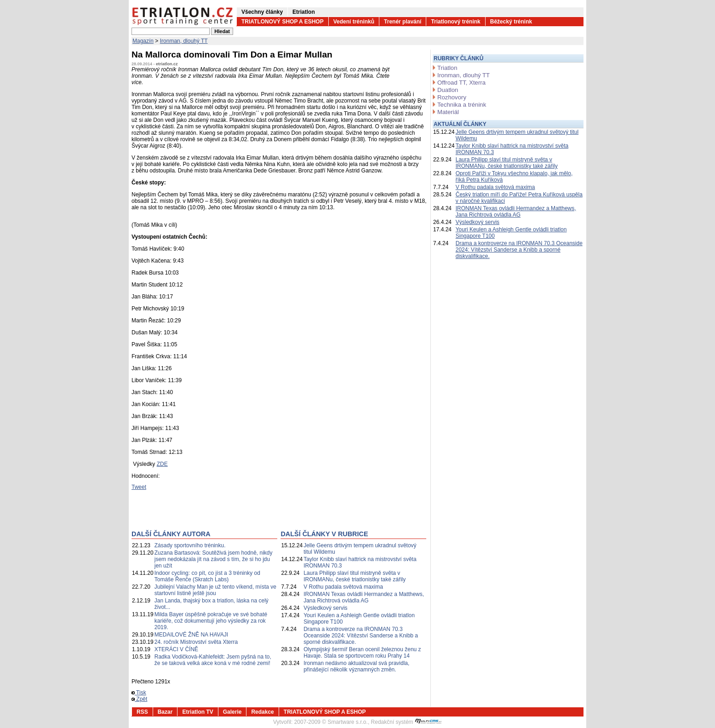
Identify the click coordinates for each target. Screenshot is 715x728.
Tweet (139, 487)
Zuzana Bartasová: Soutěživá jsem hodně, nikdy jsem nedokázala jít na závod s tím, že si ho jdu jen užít (214, 559)
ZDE (162, 464)
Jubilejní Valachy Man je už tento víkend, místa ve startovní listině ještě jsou (215, 590)
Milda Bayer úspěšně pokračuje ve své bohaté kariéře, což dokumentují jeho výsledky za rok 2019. (211, 621)
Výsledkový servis (325, 608)
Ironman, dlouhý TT (184, 41)
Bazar (165, 712)
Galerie (232, 712)
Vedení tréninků (354, 22)
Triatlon (447, 68)
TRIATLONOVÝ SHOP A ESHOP (283, 22)
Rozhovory (452, 97)
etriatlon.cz (167, 64)
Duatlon (448, 90)
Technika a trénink (462, 105)
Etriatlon (304, 12)
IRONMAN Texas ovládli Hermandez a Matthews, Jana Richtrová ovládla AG (364, 597)
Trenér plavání (403, 22)
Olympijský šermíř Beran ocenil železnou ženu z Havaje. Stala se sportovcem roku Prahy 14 (362, 653)
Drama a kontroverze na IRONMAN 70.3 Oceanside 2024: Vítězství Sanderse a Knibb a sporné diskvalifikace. (361, 636)
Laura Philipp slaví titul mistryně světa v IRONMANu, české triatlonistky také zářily (355, 576)
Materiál (448, 112)
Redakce (262, 712)
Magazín (143, 41)
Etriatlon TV (197, 712)
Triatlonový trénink (455, 22)
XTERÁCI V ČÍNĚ (176, 649)
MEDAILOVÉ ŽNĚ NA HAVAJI (191, 635)
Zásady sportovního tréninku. (190, 545)
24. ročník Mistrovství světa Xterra (196, 642)
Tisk (139, 693)
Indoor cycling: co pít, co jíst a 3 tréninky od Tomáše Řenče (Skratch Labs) (207, 576)
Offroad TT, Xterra (461, 83)
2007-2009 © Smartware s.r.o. (331, 722)
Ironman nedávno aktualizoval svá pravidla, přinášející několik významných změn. (356, 666)
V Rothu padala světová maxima (343, 587)
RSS (142, 712)
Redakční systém (406, 722)
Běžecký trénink (511, 22)
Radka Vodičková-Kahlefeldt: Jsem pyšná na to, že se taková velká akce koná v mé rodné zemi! (213, 660)
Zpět (139, 699)
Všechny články (262, 12)
